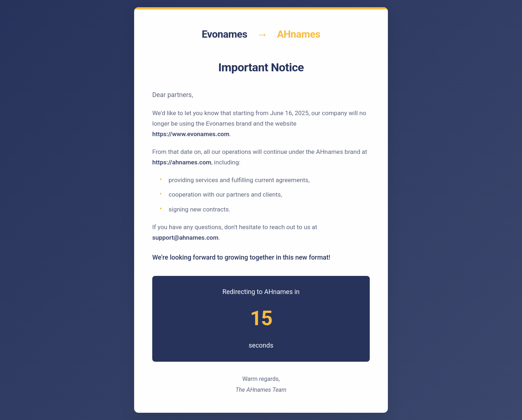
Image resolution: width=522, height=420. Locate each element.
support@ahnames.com (185, 238)
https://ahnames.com (182, 162)
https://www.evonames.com (191, 134)
